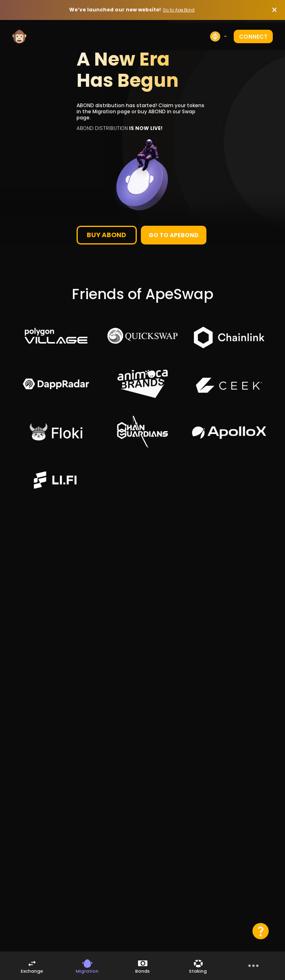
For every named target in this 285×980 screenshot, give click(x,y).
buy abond (106, 235)
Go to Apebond (174, 235)
